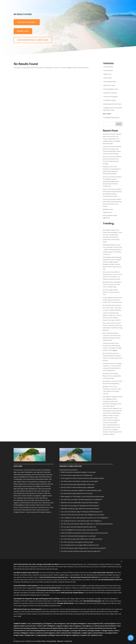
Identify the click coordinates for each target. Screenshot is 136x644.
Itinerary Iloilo (66, 633)
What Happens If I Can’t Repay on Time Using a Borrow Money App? (83, 496)
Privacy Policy (51, 641)
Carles (40, 626)
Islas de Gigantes (60, 624)
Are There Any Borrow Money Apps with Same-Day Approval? (81, 551)
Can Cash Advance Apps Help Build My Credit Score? (78, 484)
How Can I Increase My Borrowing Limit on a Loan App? (78, 536)
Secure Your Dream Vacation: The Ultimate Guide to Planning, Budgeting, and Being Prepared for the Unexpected (112, 181)
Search (119, 124)
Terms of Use (41, 641)
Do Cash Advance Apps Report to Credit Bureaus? (77, 475)
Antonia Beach (99, 633)
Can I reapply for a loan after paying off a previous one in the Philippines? (85, 518)
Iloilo (45, 626)
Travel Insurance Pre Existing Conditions (38, 512)
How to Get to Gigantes (111, 97)
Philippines (52, 626)
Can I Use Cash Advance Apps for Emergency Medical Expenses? (82, 512)
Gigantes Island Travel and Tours (25, 626)
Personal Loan (18, 470)
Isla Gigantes (107, 397)
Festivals (17, 633)
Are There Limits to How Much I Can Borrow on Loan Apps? (80, 481)
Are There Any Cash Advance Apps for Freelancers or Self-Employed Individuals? (87, 524)
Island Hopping (37, 624)
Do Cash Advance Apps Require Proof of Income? (77, 493)
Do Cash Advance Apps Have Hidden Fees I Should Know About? (82, 539)
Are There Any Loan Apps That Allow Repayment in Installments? (82, 499)
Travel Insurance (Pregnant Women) (51, 628)
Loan (25, 470)
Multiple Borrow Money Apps (29, 477)
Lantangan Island (111, 633)
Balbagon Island (54, 635)
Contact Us (68, 641)
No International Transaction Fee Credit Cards (112, 411)
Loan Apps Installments (25, 472)
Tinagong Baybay (42, 635)
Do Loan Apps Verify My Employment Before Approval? (79, 527)
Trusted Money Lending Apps (37, 482)
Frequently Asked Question (112, 117)
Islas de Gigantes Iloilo (95, 624)
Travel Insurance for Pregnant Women (112, 429)
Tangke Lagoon (87, 633)
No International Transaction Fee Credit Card (84, 577)
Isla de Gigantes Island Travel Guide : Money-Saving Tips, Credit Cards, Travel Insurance (113, 300)
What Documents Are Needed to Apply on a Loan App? (78, 472)
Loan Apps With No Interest (65, 603)
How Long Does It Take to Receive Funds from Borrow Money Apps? (83, 478)
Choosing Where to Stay (111, 89)
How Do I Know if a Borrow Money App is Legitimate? (78, 487)
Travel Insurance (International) (104, 626)
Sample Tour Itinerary (110, 93)
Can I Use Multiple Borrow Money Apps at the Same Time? (79, 530)
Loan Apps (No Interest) (79, 631)
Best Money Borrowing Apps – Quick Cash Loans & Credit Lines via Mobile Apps (112, 284)
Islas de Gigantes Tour (112, 624)
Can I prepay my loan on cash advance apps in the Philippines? (81, 521)
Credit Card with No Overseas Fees (101, 628)
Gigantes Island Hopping (25, 498)
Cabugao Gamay (107, 631)
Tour (29, 624)
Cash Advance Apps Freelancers (37, 484)
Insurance (34, 586)
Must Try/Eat (108, 78)
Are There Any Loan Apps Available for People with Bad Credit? (81, 490)
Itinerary (40, 633)
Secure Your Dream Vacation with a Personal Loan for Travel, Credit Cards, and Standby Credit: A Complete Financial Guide (112, 139)
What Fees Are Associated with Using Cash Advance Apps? (80, 503)
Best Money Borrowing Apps (93, 601)
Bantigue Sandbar (94, 631)
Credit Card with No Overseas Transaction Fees (111, 422)
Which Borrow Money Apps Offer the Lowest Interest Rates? (80, 509)
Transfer (112, 401)
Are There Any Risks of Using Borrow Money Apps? (77, 542)
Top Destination (109, 67)
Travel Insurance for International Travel (48, 588)
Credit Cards (35, 573)
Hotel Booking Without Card (40, 631)
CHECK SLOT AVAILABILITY (27, 22)
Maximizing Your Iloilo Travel (112, 104)
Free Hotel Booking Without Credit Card (110, 580)
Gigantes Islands (63, 626)
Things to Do (108, 74)
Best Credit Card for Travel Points (104, 573)
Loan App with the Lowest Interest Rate (35, 479)
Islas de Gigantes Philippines (77, 624)
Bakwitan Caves (108, 209)
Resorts (33, 633)
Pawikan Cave (107, 212)
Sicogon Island (18, 635)
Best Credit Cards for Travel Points (111, 418)
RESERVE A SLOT (23, 31)
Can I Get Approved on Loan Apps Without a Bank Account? (80, 545)
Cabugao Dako (30, 635)
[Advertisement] (106, 27)
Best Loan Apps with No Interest (112, 406)
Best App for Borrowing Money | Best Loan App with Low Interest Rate (112, 376)
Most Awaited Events (110, 82)
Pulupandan (76, 633)
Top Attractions (108, 70)
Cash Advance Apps (34, 470)
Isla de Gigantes (114, 408)
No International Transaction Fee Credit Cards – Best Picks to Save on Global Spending (112, 308)
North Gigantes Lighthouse (70, 635)
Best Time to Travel (109, 85)
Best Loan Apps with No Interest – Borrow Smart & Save (111, 292)
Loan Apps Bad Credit (40, 472)
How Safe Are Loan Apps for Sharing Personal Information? (80, 506)
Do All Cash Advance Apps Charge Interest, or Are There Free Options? (84, 548)
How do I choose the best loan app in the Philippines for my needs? (83, 515)
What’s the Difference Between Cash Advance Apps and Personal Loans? (85, 533)
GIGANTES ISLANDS (20, 624)
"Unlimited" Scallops (110, 100)
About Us (60, 641)
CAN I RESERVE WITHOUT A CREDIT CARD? (33, 40)
